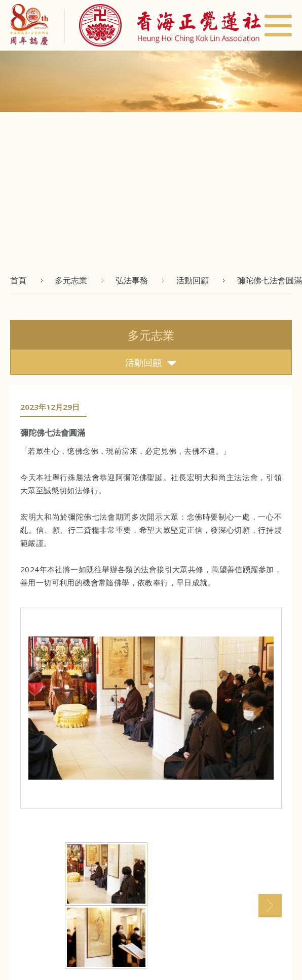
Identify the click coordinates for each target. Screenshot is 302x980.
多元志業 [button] (71, 280)
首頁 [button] (18, 280)
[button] (162, 25)
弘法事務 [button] (132, 280)
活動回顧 (151, 362)
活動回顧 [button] (193, 280)
